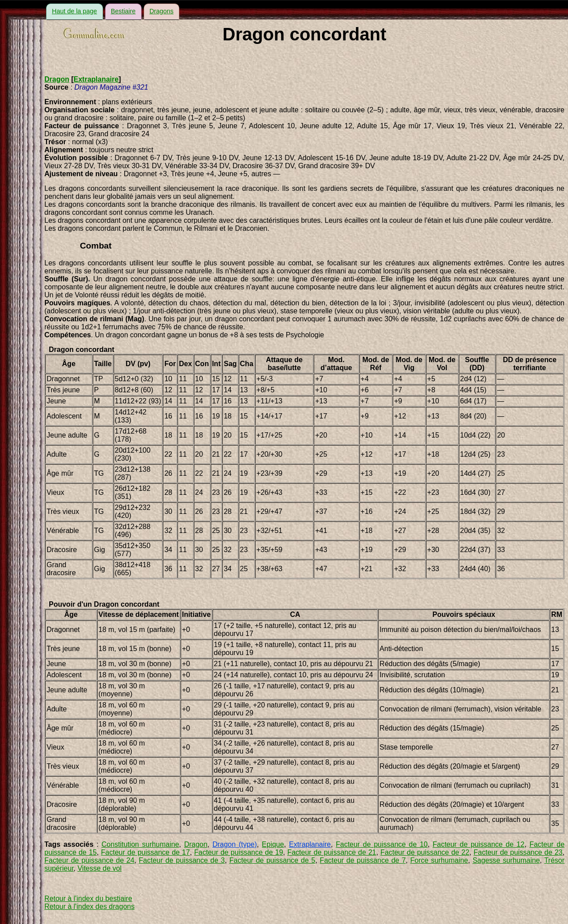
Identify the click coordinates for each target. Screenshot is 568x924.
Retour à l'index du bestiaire (88, 898)
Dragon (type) (235, 844)
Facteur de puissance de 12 (479, 844)
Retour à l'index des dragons (89, 906)
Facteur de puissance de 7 (363, 860)
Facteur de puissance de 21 (331, 852)
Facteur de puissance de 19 (239, 852)
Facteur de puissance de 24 (89, 860)
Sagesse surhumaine (506, 860)
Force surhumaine (439, 860)
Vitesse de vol (100, 868)
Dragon (57, 79)
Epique (273, 844)
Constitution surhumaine (140, 844)
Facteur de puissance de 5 (272, 860)
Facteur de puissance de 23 (518, 852)
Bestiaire (123, 11)
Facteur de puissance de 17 (146, 852)
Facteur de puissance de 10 (382, 844)
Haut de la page (75, 11)
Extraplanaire (96, 79)
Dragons (162, 11)
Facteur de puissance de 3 (182, 860)
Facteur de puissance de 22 (425, 852)
